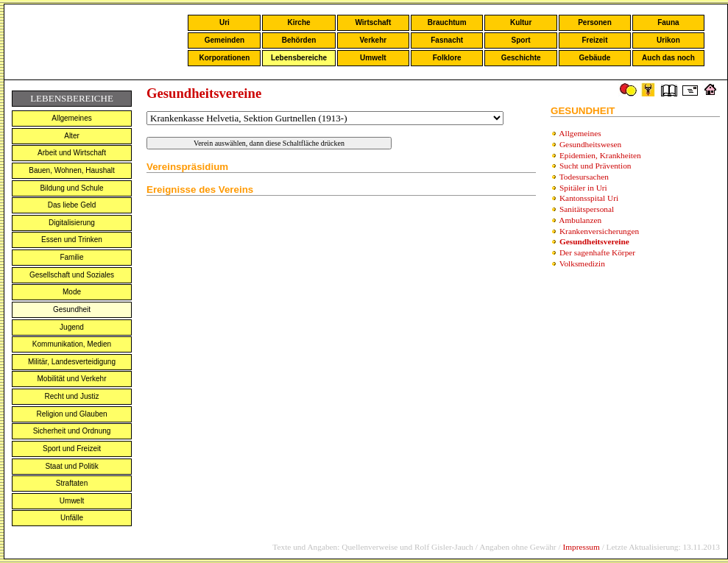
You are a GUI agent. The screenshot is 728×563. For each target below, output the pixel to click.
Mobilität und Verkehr (72, 379)
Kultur (521, 22)
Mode (72, 292)
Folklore (447, 58)
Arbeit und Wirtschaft (72, 153)
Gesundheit (72, 309)
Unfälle (72, 518)
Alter (72, 136)
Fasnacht (447, 40)
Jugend (72, 327)
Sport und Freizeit (72, 449)
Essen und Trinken (72, 240)
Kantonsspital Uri (589, 198)
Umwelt (373, 58)
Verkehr (373, 40)
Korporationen (224, 58)
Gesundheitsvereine (594, 241)
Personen (595, 22)
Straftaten (72, 483)
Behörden (299, 40)
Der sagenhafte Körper (597, 252)
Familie (71, 257)
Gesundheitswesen (590, 144)
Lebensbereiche (299, 58)
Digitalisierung (72, 223)
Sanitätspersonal (587, 209)
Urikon (668, 40)
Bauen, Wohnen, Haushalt (72, 170)
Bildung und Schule (71, 188)
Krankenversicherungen (599, 231)
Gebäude (595, 58)
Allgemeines (71, 118)
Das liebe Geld (72, 205)
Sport (521, 40)
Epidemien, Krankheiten (600, 155)
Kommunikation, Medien (72, 344)
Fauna (668, 22)
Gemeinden (225, 40)
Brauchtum (447, 22)
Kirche (298, 22)
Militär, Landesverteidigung (72, 362)
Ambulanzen (580, 220)
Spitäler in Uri (583, 188)
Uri (225, 22)
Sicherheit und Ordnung (72, 431)
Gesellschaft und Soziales (72, 275)
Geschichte (521, 58)
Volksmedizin (582, 263)
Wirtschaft (373, 22)
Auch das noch (668, 58)
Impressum (581, 547)
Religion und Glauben (71, 414)
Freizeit (594, 40)
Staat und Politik (71, 466)
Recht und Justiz (72, 396)
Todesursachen (584, 177)
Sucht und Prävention (596, 166)
